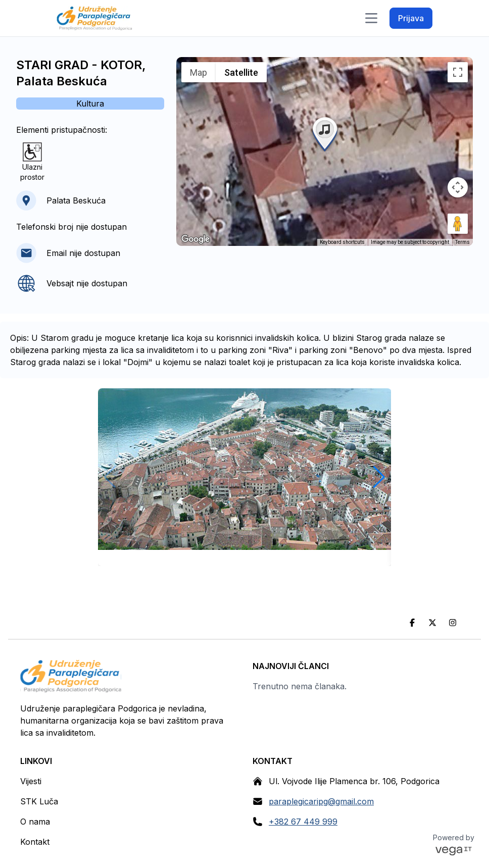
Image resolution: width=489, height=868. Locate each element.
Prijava (411, 18)
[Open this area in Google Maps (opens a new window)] (195, 239)
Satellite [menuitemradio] (241, 72)
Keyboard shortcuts (342, 242)
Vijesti (31, 781)
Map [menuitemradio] (199, 72)
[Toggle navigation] (371, 18)
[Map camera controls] (458, 187)
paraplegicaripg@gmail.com (321, 801)
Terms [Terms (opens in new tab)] (462, 242)
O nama (35, 822)
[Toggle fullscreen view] (458, 72)
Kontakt (35, 842)
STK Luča (39, 801)
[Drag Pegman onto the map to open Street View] (458, 224)
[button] (325, 133)
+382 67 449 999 (303, 822)
